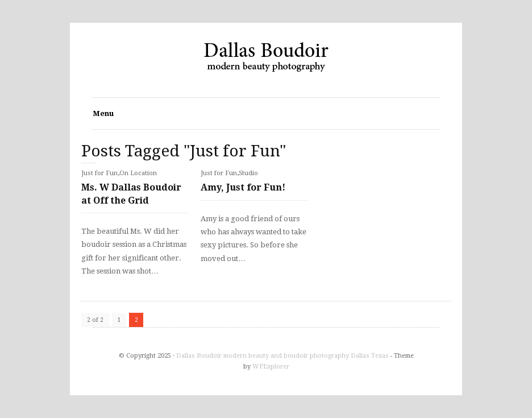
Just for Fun (99, 173)
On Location (138, 173)
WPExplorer (271, 367)
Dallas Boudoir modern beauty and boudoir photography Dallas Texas (282, 356)
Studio (248, 173)
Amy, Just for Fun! (243, 187)
